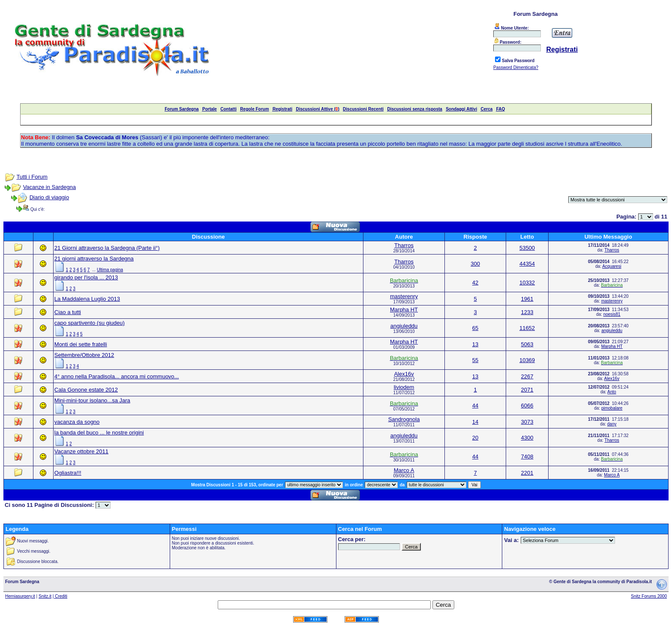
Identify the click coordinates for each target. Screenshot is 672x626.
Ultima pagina (110, 270)
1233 (527, 312)
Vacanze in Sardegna (49, 187)
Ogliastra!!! (68, 473)
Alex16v (404, 374)
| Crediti (60, 596)
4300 (527, 438)
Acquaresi (612, 266)
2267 (527, 376)
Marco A (404, 470)
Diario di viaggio (49, 197)
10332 (527, 283)
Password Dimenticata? (516, 67)
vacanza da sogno (77, 422)
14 (475, 422)
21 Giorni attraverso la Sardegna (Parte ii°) (107, 248)
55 (475, 360)
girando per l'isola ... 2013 (86, 277)
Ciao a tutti (68, 312)
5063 (527, 344)
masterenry (404, 296)
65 (475, 328)
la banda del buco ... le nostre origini (99, 433)
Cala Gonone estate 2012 (86, 390)
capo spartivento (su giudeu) (90, 323)
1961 (527, 299)
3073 (527, 422)
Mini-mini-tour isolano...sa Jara (92, 400)
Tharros (404, 245)
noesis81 (612, 314)
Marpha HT (404, 310)
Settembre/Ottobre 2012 (84, 355)
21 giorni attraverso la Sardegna (94, 259)
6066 (527, 406)
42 (475, 283)
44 (475, 406)
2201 (527, 473)
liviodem (404, 387)
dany (612, 424)
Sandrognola (404, 419)
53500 (527, 248)
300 (475, 264)
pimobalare (612, 408)
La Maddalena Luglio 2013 (87, 299)
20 (475, 438)
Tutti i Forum (32, 177)
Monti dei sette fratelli (81, 344)
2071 (527, 390)
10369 (527, 360)
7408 (527, 457)
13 (475, 344)
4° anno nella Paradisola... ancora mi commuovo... (117, 376)
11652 (527, 328)
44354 (527, 264)
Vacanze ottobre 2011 (81, 451)
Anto (612, 392)
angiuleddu (404, 326)
